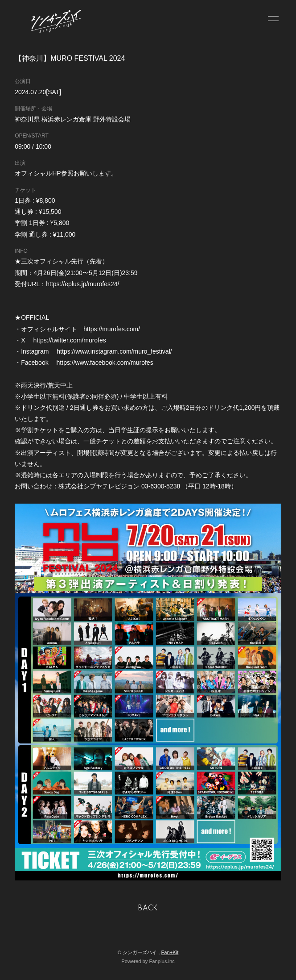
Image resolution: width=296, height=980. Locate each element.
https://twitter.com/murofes (69, 340)
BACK (148, 909)
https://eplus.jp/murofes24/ (82, 284)
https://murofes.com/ (112, 329)
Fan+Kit (170, 952)
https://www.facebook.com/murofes (105, 363)
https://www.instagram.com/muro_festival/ (114, 351)
